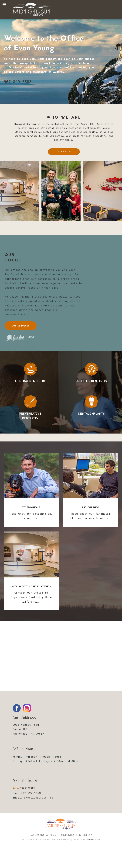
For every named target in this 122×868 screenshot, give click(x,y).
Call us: (24, 788)
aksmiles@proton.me (39, 797)
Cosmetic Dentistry (91, 381)
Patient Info (91, 507)
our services (21, 326)
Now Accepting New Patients (31, 586)
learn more (64, 152)
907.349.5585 (18, 82)
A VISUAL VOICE (93, 840)
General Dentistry (30, 381)
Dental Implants (91, 414)
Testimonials (31, 507)
